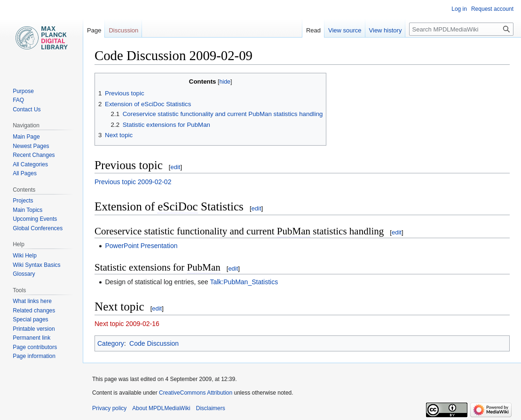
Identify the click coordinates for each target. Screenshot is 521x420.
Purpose (23, 91)
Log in (459, 9)
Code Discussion (154, 343)
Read (313, 30)
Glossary (24, 274)
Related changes (34, 311)
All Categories (30, 164)
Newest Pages (31, 146)
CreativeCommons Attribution (196, 393)
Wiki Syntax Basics (36, 265)
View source (345, 30)
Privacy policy (109, 408)
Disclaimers (211, 408)
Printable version (34, 329)
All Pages (25, 173)
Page (94, 30)
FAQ (18, 100)
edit (175, 167)
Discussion (123, 30)
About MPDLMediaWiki (161, 408)
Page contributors (35, 347)
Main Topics (28, 210)
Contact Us (27, 109)
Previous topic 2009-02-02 (133, 182)
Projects (23, 201)
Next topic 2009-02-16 (127, 324)
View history (386, 30)
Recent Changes (34, 155)
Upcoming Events (35, 219)
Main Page (26, 137)
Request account (492, 9)
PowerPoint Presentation (141, 246)
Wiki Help (25, 256)
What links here (32, 301)
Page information (34, 356)
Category (111, 343)
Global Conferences (38, 228)
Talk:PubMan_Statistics (244, 282)
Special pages (30, 319)
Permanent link (32, 338)
